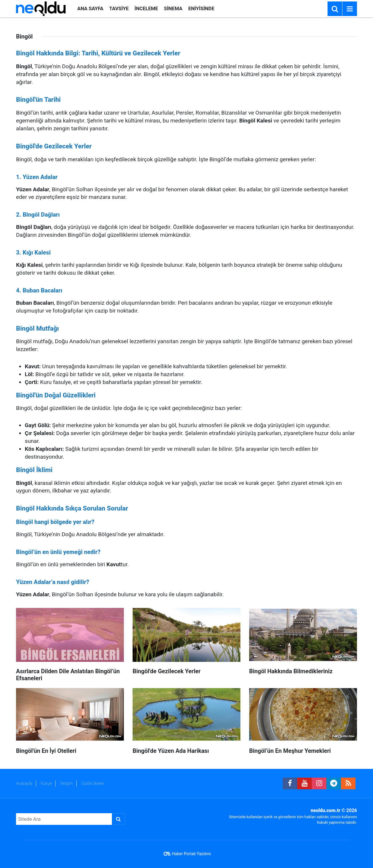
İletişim (67, 783)
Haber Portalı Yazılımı (191, 854)
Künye (46, 783)
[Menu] (350, 9)
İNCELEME (146, 8)
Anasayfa (24, 783)
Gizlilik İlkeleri (93, 783)
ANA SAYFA (90, 8)
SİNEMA (173, 8)
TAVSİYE (119, 8)
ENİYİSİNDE (201, 8)
